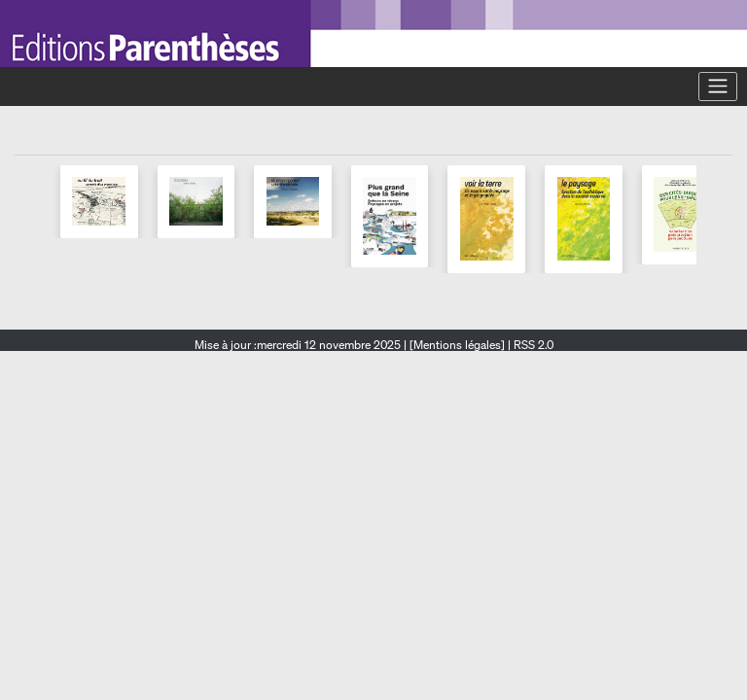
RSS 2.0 (532, 345)
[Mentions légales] (457, 345)
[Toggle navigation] (718, 87)
